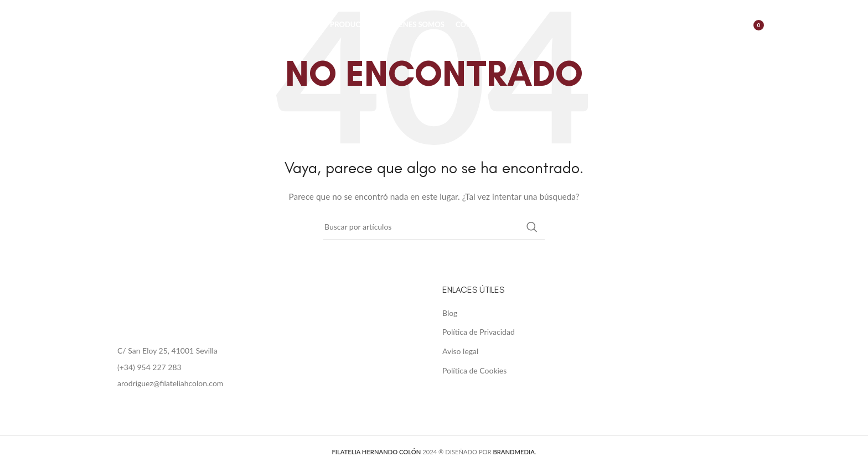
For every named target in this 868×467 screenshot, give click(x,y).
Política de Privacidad (479, 332)
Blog (450, 313)
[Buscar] (700, 25)
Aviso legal (460, 351)
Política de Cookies (474, 370)
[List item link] (265, 367)
